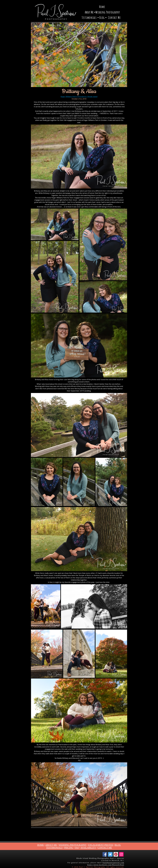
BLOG (118, 845)
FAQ (77, 848)
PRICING (69, 848)
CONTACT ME (105, 848)
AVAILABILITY (88, 848)
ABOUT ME (51, 845)
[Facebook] (105, 854)
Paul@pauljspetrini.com (113, 863)
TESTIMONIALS (54, 848)
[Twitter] (110, 854)
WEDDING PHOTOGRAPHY (73, 845)
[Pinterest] (116, 854)
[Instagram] (121, 854)
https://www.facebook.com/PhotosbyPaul (106, 865)
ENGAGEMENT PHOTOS (101, 845)
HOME (41, 845)
